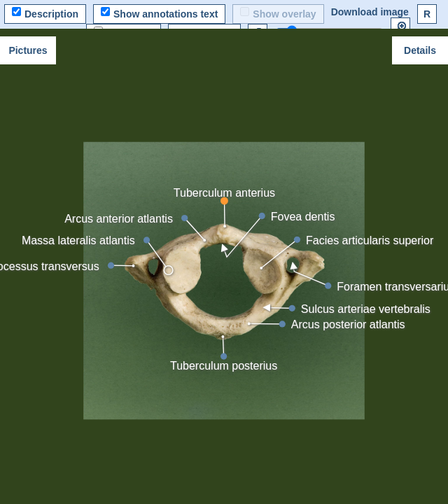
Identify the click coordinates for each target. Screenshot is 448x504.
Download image (370, 12)
